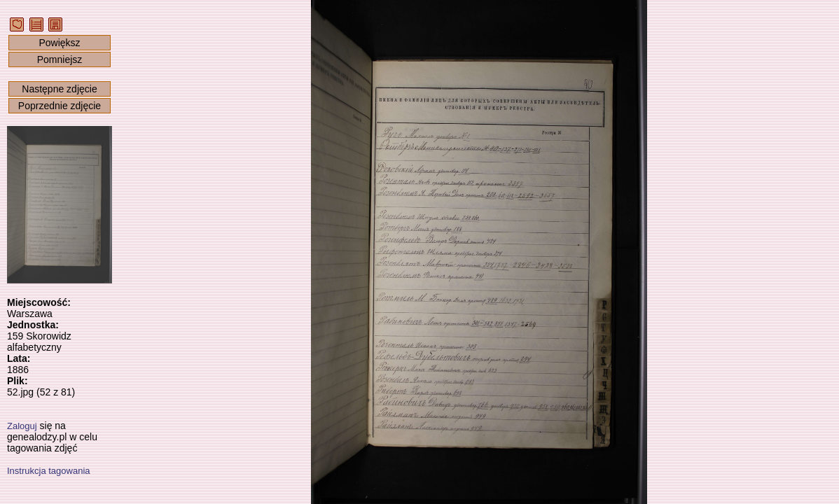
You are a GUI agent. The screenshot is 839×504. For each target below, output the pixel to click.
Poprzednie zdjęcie (60, 106)
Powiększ (59, 43)
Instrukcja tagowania (49, 471)
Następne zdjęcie (59, 89)
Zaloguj (22, 426)
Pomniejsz (60, 59)
